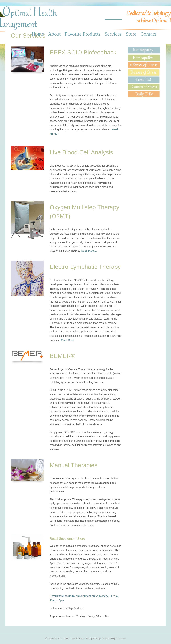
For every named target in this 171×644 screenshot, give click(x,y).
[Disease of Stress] (144, 70)
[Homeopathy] (144, 56)
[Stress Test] (144, 77)
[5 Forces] (144, 63)
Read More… (89, 251)
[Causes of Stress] (144, 85)
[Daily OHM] (144, 92)
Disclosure (120, 639)
